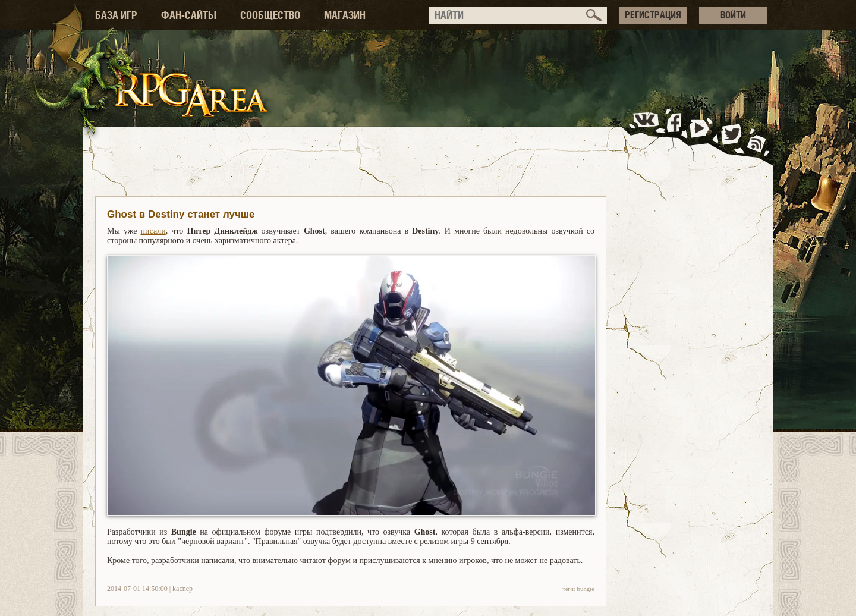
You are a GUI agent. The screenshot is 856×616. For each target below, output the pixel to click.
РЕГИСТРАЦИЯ (653, 15)
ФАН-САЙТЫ (189, 15)
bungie (586, 589)
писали (153, 231)
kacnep (182, 589)
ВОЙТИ (733, 15)
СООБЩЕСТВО (270, 15)
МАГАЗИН (345, 15)
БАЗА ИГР (116, 15)
